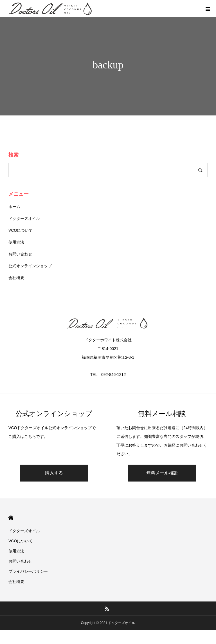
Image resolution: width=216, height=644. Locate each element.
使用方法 (16, 242)
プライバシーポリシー (28, 571)
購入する (54, 473)
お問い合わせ (20, 254)
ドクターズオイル (24, 219)
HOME (11, 518)
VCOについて (21, 230)
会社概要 (16, 278)
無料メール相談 (162, 473)
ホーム (14, 207)
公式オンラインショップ (30, 266)
